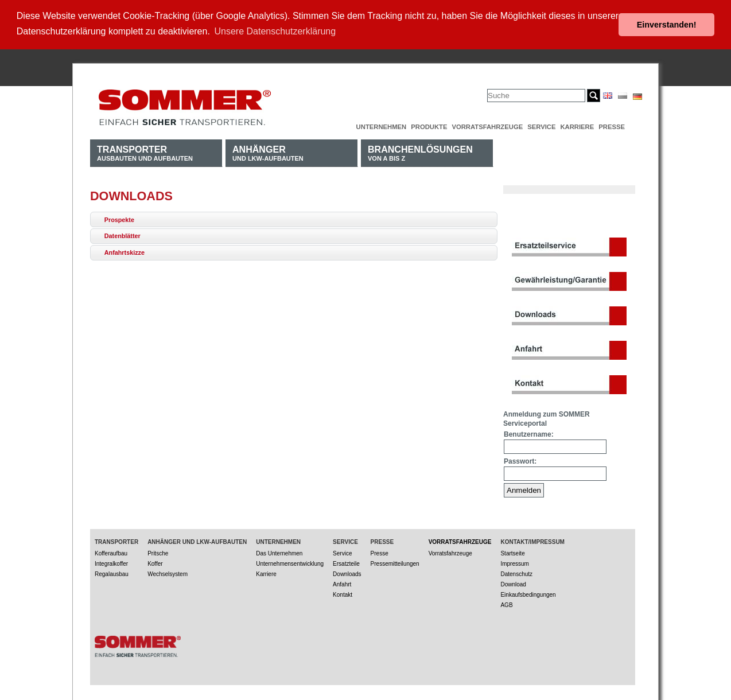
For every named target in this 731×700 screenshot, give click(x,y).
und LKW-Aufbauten (268, 153)
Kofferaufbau (111, 553)
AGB (506, 605)
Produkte (429, 127)
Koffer (155, 564)
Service (541, 127)
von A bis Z (420, 153)
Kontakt (343, 595)
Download (513, 584)
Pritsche (158, 553)
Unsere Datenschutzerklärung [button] (275, 31)
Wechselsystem (168, 574)
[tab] (294, 219)
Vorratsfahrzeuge (487, 127)
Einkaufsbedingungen (528, 595)
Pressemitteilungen (395, 564)
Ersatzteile (346, 564)
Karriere (577, 127)
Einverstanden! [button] (667, 25)
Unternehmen (382, 127)
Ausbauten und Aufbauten (145, 153)
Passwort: (520, 461)
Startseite (512, 553)
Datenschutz (516, 574)
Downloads (347, 574)
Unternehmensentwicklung (290, 564)
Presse (612, 127)
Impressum (514, 564)
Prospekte (119, 220)
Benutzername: (529, 434)
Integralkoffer (111, 564)
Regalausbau (112, 574)
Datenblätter (123, 236)
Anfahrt (342, 584)
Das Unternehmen (279, 553)
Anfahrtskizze (125, 252)
